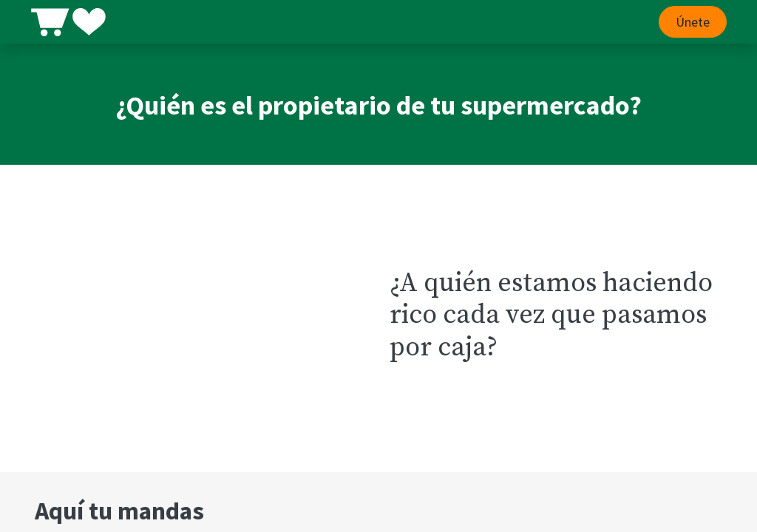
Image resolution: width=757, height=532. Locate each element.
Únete (688, 22)
